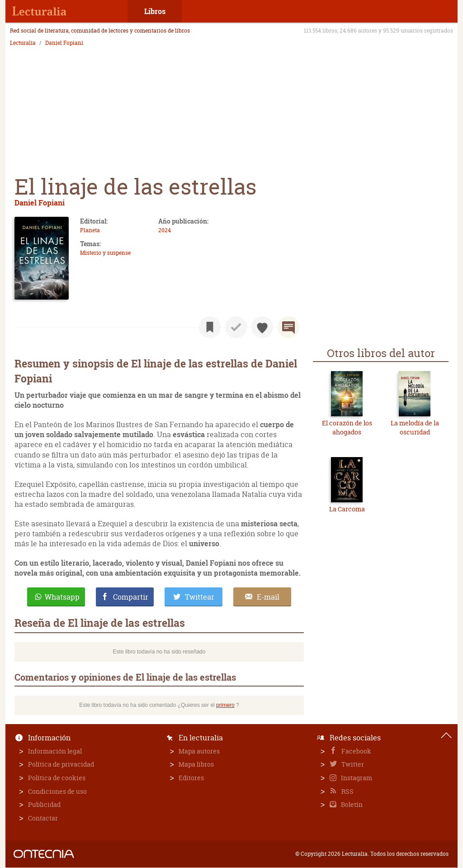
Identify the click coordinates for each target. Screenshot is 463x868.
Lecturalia (23, 43)
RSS (347, 791)
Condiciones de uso (57, 791)
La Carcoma (347, 509)
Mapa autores (199, 751)
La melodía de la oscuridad (415, 427)
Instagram (356, 778)
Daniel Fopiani (64, 43)
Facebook (356, 751)
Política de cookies (57, 778)
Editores (191, 778)
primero (225, 705)
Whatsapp (62, 597)
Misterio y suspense (105, 253)
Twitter (352, 764)
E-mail (268, 597)
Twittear (200, 597)
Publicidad (44, 804)
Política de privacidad (61, 764)
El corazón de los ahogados (347, 427)
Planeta (90, 230)
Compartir (131, 597)
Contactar (43, 818)
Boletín (351, 804)
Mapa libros (196, 764)
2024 (165, 230)
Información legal (55, 751)
